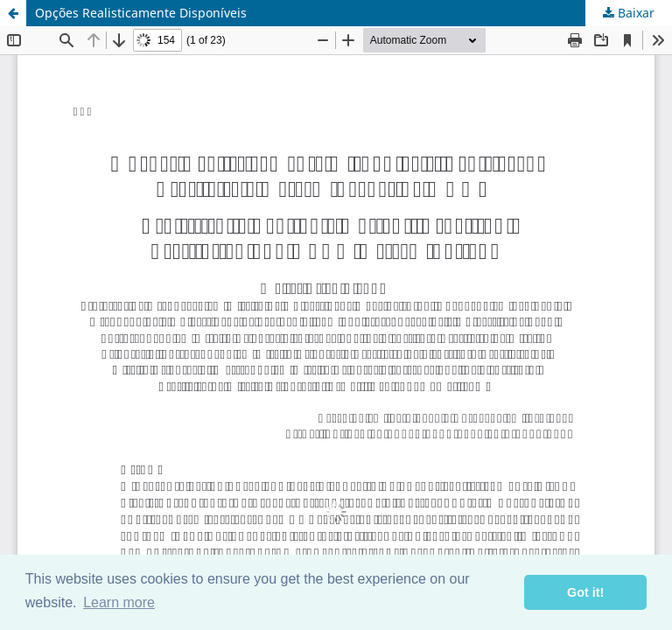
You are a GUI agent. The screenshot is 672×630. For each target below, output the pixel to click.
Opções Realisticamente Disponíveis (141, 13)
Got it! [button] (585, 592)
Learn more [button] (119, 602)
